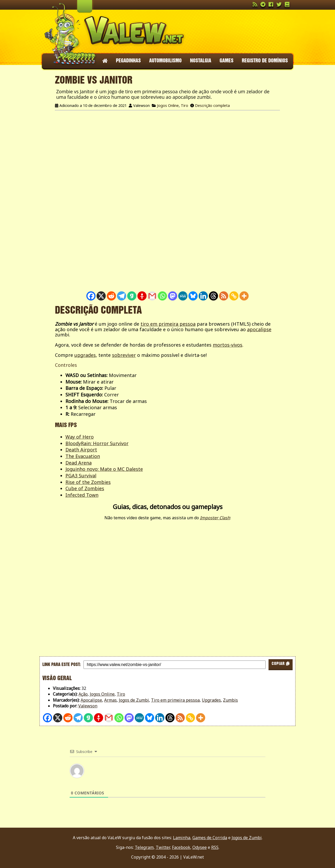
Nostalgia (201, 61)
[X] (101, 296)
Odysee (200, 847)
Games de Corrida (210, 838)
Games (227, 61)
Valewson (88, 706)
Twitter (163, 847)
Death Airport (81, 450)
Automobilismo (165, 61)
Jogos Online (168, 105)
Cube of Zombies (85, 488)
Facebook (181, 847)
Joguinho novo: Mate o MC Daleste (104, 469)
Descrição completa (212, 105)
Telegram (144, 847)
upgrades (85, 355)
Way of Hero (80, 437)
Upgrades (211, 700)
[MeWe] (183, 296)
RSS (215, 847)
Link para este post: (62, 665)
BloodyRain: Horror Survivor (97, 443)
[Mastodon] (173, 296)
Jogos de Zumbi (134, 700)
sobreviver (124, 355)
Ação (83, 694)
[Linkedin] (203, 296)
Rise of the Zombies (88, 482)
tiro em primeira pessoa (168, 324)
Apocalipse (91, 700)
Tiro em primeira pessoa (175, 700)
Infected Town (82, 495)
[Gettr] (142, 296)
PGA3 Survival (81, 476)
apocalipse (259, 329)
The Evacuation (83, 456)
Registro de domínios (265, 61)
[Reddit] (111, 296)
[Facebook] (91, 296)
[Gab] (132, 296)
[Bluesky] (193, 296)
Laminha (182, 838)
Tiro (185, 105)
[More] (244, 296)
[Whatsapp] (162, 296)
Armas (110, 700)
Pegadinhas (128, 61)
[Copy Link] (234, 296)
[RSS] (224, 296)
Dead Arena (79, 463)
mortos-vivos (228, 345)
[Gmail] (152, 296)
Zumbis (230, 700)
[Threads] (213, 296)
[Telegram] (122, 296)
